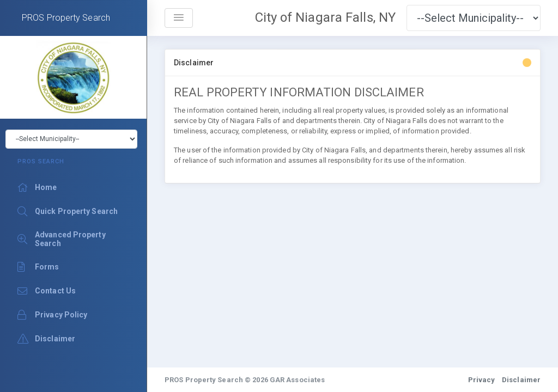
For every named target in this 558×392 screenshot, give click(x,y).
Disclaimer (521, 380)
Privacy (482, 380)
